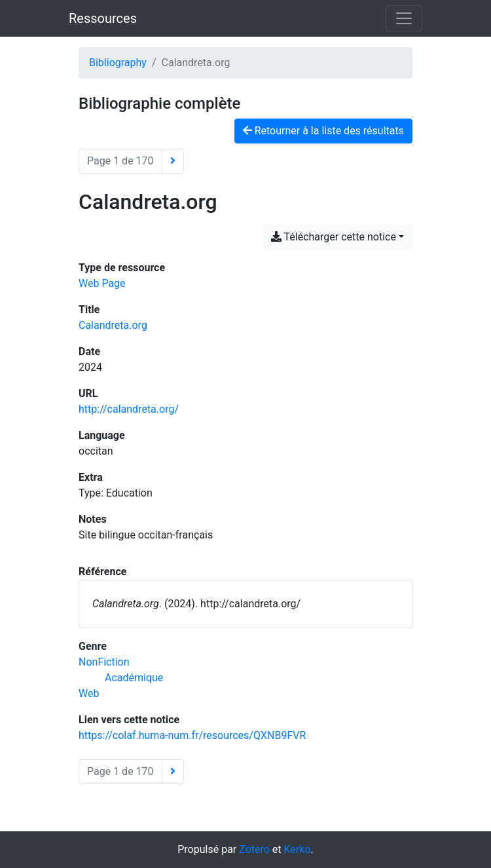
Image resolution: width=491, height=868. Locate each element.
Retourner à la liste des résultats (323, 131)
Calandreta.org (113, 325)
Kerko (298, 849)
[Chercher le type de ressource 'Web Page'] (102, 283)
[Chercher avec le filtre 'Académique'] (134, 678)
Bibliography (118, 63)
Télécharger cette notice (334, 237)
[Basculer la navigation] (404, 18)
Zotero (254, 849)
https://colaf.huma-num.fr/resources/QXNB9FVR (192, 735)
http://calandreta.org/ (129, 409)
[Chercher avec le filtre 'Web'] (89, 693)
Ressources (103, 18)
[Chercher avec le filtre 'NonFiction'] (104, 662)
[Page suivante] (173, 161)
